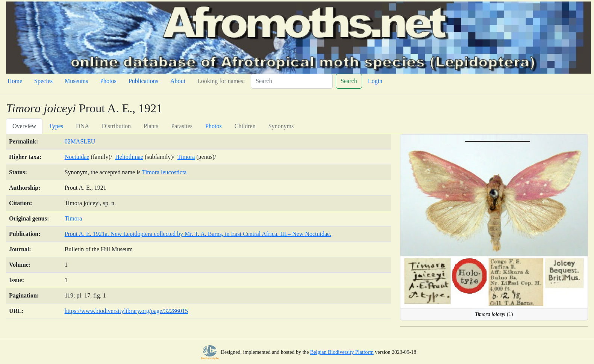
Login (375, 81)
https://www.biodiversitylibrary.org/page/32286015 (126, 311)
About (178, 81)
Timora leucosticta (164, 172)
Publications (143, 81)
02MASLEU (80, 141)
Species (43, 81)
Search (349, 81)
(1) (494, 314)
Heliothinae (129, 157)
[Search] (292, 81)
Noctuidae (77, 157)
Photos (108, 81)
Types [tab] (56, 126)
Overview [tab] (24, 126)
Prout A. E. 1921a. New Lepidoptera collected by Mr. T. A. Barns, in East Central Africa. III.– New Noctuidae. (198, 234)
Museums (76, 81)
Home (15, 81)
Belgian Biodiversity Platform (342, 352)
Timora (186, 157)
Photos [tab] (214, 126)
